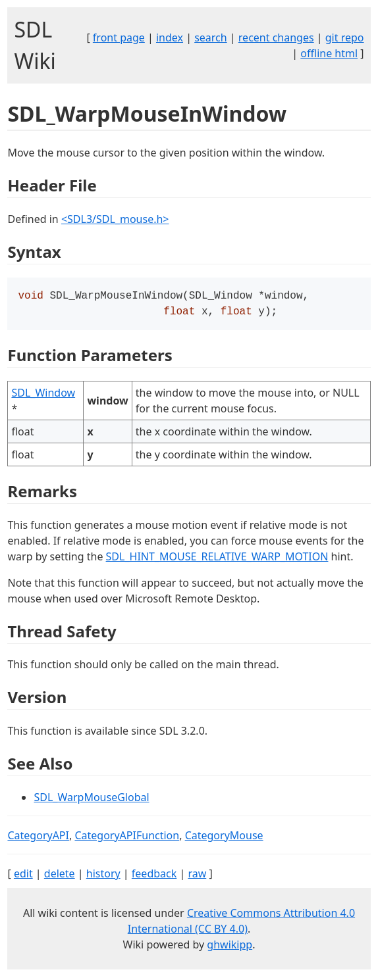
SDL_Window (43, 395)
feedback (154, 876)
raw (197, 876)
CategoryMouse (224, 838)
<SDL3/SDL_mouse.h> (115, 219)
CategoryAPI (38, 838)
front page (119, 37)
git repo (345, 37)
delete (60, 876)
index (170, 37)
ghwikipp (229, 947)
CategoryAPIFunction (127, 838)
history (103, 876)
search (211, 37)
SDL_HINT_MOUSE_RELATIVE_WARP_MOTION (217, 559)
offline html (329, 53)
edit (23, 876)
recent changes (276, 37)
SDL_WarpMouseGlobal (91, 800)
